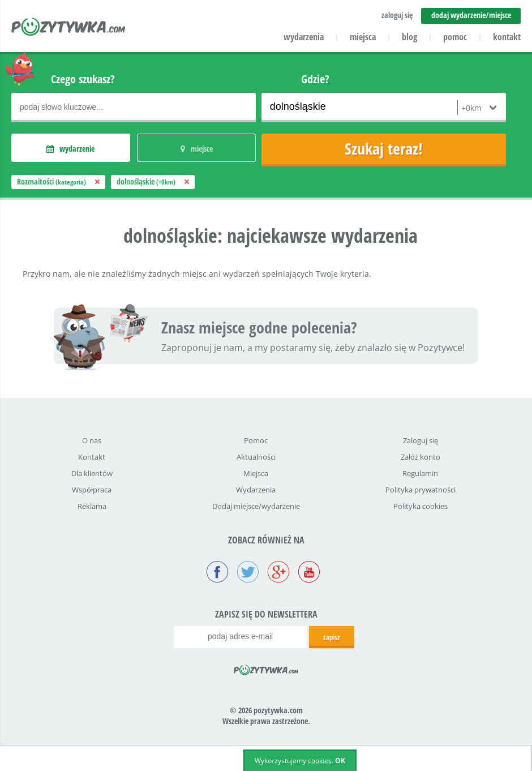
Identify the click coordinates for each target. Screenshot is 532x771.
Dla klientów (92, 473)
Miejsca (256, 473)
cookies (320, 761)
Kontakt (92, 457)
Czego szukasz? (83, 79)
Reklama (92, 506)
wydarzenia (304, 37)
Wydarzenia (256, 490)
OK (340, 761)
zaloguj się (397, 15)
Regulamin (420, 473)
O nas (92, 440)
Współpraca (92, 490)
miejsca (363, 37)
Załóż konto (421, 457)
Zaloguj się (421, 440)
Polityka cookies (421, 506)
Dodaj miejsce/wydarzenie (256, 506)
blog (409, 37)
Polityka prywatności (421, 490)
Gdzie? (315, 79)
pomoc (455, 37)
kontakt (507, 37)
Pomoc (256, 440)
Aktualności (256, 457)
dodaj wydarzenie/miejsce (471, 15)
